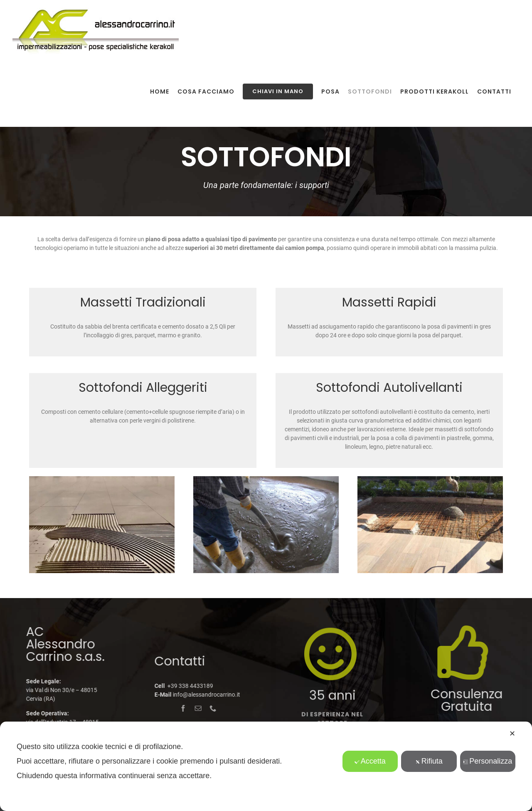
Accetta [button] (370, 761)
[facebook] (180, 708)
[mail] (195, 708)
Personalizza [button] (488, 761)
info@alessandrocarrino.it (202, 695)
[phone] (209, 708)
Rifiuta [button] (429, 761)
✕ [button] (512, 734)
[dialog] (266, 766)
